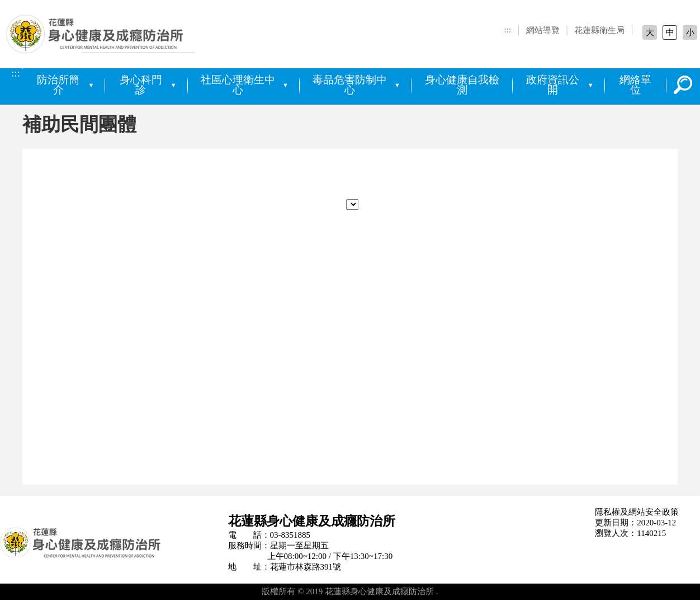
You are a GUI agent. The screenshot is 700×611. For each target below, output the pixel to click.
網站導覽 (543, 30)
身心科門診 (141, 85)
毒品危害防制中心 (350, 85)
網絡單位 (635, 85)
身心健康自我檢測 (462, 85)
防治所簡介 (58, 85)
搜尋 (683, 85)
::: (508, 30)
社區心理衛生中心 (238, 85)
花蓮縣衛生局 (599, 30)
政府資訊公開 (553, 85)
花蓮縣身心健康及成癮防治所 (106, 37)
